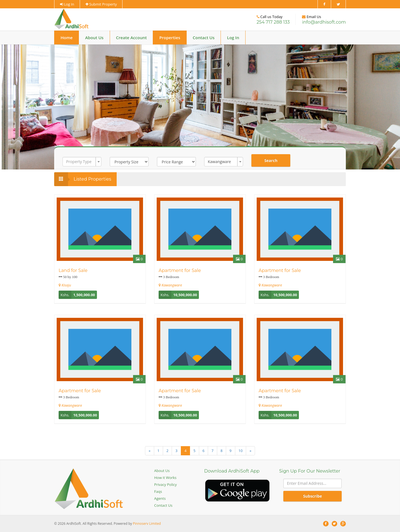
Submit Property (101, 4)
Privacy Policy (165, 484)
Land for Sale (73, 270)
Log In (67, 4)
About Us (94, 38)
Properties (170, 38)
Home (67, 38)
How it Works (165, 478)
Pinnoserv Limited (147, 524)
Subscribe (312, 496)
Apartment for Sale (180, 270)
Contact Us (204, 38)
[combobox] (82, 162)
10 (241, 451)
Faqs (158, 491)
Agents (160, 498)
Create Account (132, 38)
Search (271, 160)
